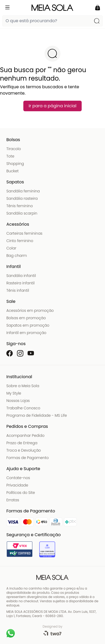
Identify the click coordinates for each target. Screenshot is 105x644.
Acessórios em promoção (30, 311)
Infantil (14, 267)
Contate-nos (18, 478)
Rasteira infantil (20, 283)
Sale (11, 301)
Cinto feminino (20, 241)
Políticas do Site (21, 493)
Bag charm (17, 256)
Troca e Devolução (24, 450)
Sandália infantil (21, 276)
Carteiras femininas (24, 233)
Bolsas (13, 140)
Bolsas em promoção (26, 318)
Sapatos (15, 182)
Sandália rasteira (22, 198)
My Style (14, 393)
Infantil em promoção (26, 333)
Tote (10, 156)
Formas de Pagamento (28, 458)
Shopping (15, 164)
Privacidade (17, 485)
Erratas (13, 500)
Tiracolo (14, 149)
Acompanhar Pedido (25, 435)
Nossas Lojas (18, 401)
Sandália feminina (23, 191)
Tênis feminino (20, 206)
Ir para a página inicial (52, 106)
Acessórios (18, 224)
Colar (11, 248)
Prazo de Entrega (22, 443)
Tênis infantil (18, 290)
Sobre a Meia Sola (23, 386)
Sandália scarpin (22, 213)
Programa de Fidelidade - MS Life (37, 415)
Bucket (12, 171)
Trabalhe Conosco (23, 408)
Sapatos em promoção (28, 325)
